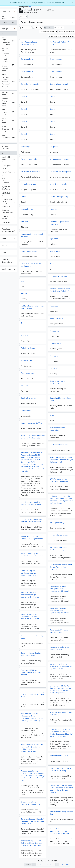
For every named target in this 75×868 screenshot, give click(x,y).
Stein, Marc (8, 223)
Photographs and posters (59, 535)
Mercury (24, 293)
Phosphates (25, 336)
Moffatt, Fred (8, 172)
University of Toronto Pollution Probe (61, 399)
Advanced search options (32, 22)
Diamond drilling (27, 209)
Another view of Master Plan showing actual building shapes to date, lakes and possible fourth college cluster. (61, 689)
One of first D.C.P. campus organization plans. (59, 631)
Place (4, 238)
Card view (49, 28)
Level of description (7, 261)
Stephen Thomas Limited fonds (8, 102)
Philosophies (54, 331)
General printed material (30, 84)
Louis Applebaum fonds (8, 138)
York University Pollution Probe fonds (61, 43)
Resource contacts (28, 373)
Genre (4, 253)
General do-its (55, 251)
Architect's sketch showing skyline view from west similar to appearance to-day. (61, 666)
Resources (25, 386)
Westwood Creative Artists (8, 211)
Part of (5, 29)
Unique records (8, 17)
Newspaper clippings (57, 523)
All (2, 33)
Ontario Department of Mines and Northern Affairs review (32, 520)
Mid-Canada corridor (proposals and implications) (33, 307)
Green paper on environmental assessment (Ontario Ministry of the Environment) (61, 460)
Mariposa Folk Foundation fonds (8, 52)
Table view (59, 28)
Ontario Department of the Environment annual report (31, 503)
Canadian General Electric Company (8, 179)
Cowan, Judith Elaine (8, 167)
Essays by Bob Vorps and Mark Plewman (32, 235)
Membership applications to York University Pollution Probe (61, 290)
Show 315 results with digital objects (61, 36)
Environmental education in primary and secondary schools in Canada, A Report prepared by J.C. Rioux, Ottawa (61, 500)
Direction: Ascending (66, 32)
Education (25, 222)
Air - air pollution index (29, 159)
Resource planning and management (58, 382)
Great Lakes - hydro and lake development (31, 265)
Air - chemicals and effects (30, 172)
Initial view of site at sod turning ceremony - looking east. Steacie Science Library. (33, 694)
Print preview (26, 28)
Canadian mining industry (59, 197)
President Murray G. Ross (59, 756)
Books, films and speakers (59, 184)
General (24, 97)
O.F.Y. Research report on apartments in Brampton (59, 480)
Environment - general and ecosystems (59, 223)
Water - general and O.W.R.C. (31, 423)
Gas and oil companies (29, 251)
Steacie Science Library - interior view (61, 813)
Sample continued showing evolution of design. (59, 648)
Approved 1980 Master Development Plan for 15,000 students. (31, 672)
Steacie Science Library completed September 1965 (31, 803)
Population (54, 356)
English (8, 23)
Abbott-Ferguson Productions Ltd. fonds (8, 41)
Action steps (25, 147)
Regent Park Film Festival (8, 188)
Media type (7, 269)
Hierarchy (38, 28)
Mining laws (54, 306)
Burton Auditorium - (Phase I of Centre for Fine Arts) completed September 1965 (32, 821)
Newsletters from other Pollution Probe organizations (32, 538)
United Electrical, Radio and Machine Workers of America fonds (8, 82)
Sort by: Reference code (48, 32)
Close (31, 7)
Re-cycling (53, 368)
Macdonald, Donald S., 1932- (8, 159)
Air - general (54, 147)
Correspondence (27, 59)
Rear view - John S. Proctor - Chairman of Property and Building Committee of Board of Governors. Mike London (61, 733)
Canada (24, 197)
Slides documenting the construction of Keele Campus (32, 555)
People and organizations (8, 230)
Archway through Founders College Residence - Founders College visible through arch (32, 843)
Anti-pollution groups (29, 184)
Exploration (54, 239)
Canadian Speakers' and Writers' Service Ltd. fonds (8, 65)
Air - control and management (61, 172)
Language (6, 12)
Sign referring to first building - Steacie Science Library (61, 769)
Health (52, 264)
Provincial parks (27, 361)
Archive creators (5, 147)
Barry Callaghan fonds (8, 129)
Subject (5, 245)
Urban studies (26, 411)
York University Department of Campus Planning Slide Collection (61, 567)
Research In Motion (8, 218)
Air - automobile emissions (59, 159)
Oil (22, 323)
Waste (52, 415)
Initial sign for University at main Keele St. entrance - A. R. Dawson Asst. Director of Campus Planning (61, 789)
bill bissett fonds (8, 94)
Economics (54, 209)
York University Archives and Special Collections (8, 203)
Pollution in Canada (28, 348)
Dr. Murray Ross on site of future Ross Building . (61, 713)
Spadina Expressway (28, 398)
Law (22, 281)
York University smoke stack (60, 445)
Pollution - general (56, 343)
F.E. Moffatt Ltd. (8, 194)
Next (68, 865)
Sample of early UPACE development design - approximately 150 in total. (31, 573)
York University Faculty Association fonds (29, 43)
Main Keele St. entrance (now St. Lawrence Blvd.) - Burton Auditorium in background (61, 831)
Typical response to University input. (32, 637)
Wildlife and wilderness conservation (58, 429)
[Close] (73, 3)
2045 (62, 865)
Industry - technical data (58, 276)
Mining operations (56, 318)
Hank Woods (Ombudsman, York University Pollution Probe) (33, 437)
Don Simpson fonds (8, 112)
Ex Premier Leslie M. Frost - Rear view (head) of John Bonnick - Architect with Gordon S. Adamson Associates (33, 748)
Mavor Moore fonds (8, 120)
